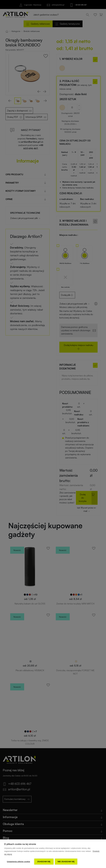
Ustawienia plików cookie (18, 862)
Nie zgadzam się (66, 862)
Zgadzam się (44, 862)
